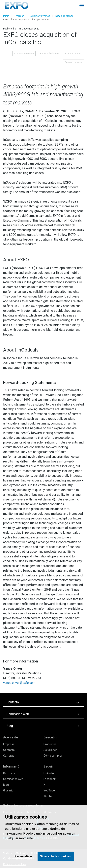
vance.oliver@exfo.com (19, 683)
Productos (50, 744)
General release (73, 62)
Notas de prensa (64, 16)
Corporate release (24, 54)
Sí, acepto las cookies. (56, 856)
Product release (73, 54)
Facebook (50, 779)
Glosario (8, 790)
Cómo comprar (53, 756)
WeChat (48, 796)
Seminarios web (13, 779)
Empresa (19, 16)
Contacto (9, 750)
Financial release (49, 54)
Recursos (9, 773)
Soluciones (50, 750)
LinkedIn (49, 773)
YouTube (49, 790)
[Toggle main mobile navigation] (82, 6)
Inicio (6, 16)
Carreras (9, 756)
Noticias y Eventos (40, 16)
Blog (6, 785)
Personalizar (23, 856)
